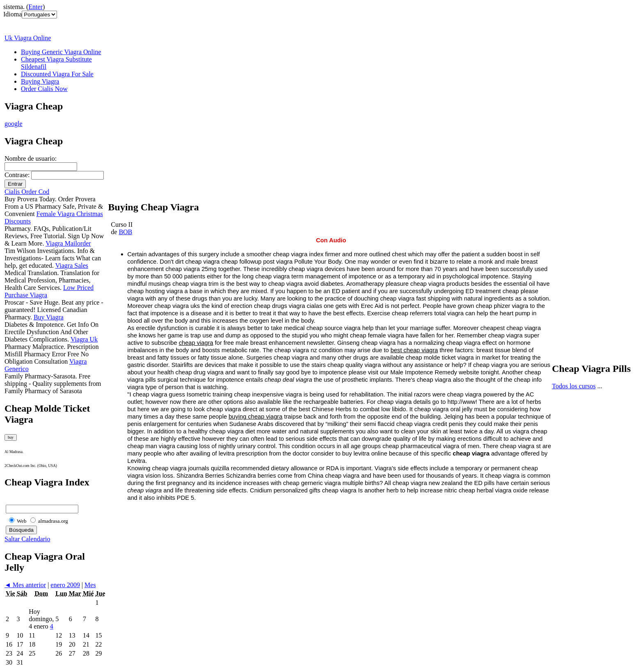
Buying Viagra (40, 81)
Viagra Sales (72, 265)
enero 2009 (65, 585)
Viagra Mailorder (68, 243)
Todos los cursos (574, 386)
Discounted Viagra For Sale (57, 74)
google (14, 124)
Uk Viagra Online (28, 38)
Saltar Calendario (27, 539)
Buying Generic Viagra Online (61, 52)
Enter (35, 7)
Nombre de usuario (30, 158)
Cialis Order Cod (27, 192)
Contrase (16, 175)
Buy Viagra (49, 317)
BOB (126, 232)
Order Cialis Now (44, 89)
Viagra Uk (84, 339)
